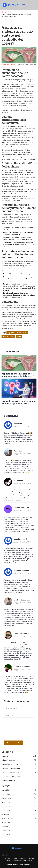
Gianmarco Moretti (8, 65)
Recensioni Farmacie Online (19, 768)
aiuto (19, 336)
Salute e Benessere (19, 760)
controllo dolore (8, 336)
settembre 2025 (19, 818)
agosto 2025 (19, 822)
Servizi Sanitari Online (19, 764)
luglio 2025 (19, 826)
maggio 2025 (19, 831)
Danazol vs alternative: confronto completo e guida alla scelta (19, 402)
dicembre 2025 (19, 806)
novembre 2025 (19, 810)
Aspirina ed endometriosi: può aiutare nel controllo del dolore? (18, 375)
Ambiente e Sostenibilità (19, 776)
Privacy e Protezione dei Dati (15, 861)
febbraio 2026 (19, 798)
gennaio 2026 (19, 802)
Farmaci (19, 756)
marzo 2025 (19, 835)
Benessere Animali (19, 780)
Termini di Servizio (20, 859)
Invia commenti (13, 743)
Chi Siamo (8, 859)
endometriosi (22, 333)
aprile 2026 (19, 790)
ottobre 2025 (19, 814)
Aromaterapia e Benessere (19, 772)
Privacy (31, 859)
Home (4, 12)
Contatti (30, 861)
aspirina (11, 333)
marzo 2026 (19, 794)
